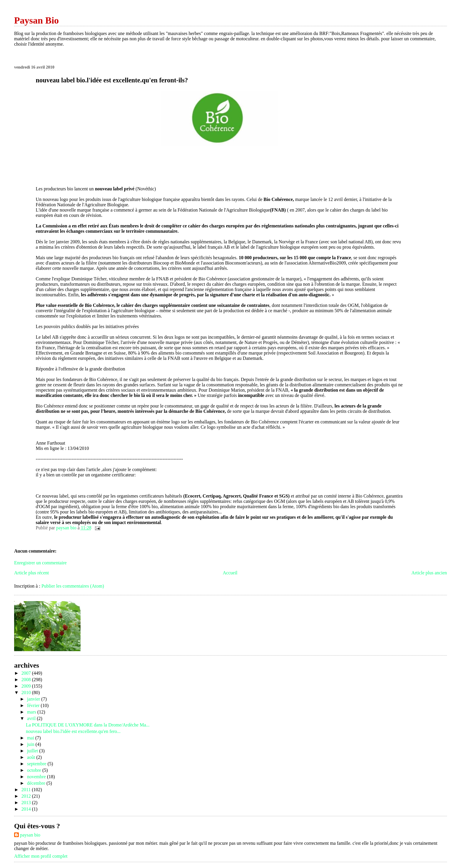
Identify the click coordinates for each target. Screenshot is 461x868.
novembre (37, 777)
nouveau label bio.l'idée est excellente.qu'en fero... (73, 731)
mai (31, 738)
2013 (27, 803)
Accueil (230, 573)
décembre (37, 783)
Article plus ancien (429, 573)
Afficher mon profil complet (41, 856)
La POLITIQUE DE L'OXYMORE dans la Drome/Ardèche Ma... (88, 725)
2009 (27, 686)
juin (31, 744)
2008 (27, 680)
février (34, 705)
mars (32, 712)
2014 (27, 809)
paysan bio (30, 835)
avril (32, 718)
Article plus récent (31, 573)
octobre (35, 770)
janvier (34, 699)
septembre (37, 764)
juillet (33, 751)
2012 (27, 796)
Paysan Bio (36, 20)
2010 (27, 692)
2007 (27, 673)
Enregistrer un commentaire (40, 563)
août (32, 757)
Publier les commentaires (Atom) (73, 586)
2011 (27, 790)
